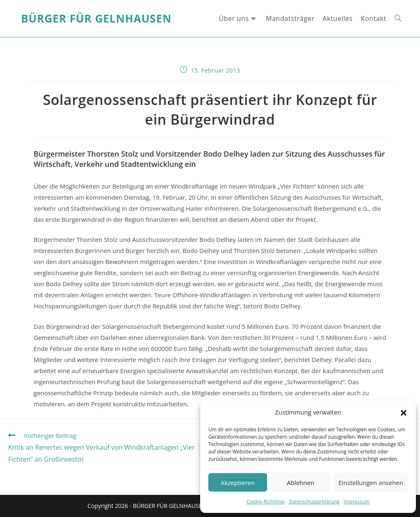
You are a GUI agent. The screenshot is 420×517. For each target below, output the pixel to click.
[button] (404, 412)
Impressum (357, 502)
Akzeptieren (238, 483)
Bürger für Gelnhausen (96, 18)
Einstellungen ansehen (371, 483)
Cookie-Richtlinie (266, 502)
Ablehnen (300, 483)
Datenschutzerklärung (314, 502)
